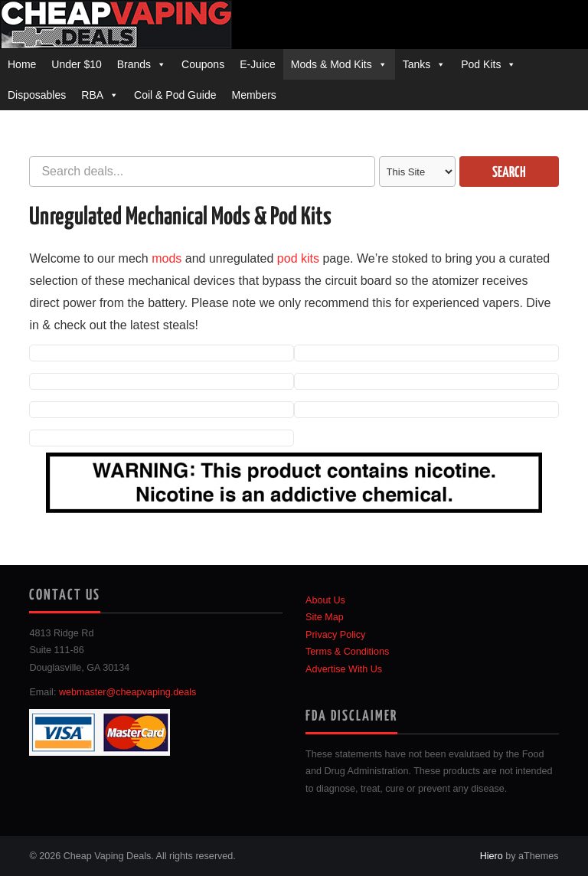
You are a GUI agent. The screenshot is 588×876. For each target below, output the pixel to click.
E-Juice (258, 64)
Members (253, 95)
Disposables (37, 95)
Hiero (492, 856)
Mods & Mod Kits (332, 64)
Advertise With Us (344, 669)
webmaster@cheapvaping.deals (127, 692)
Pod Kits (481, 64)
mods (167, 258)
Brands (134, 64)
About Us (325, 600)
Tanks (417, 64)
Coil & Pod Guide (175, 95)
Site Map (325, 617)
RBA (92, 95)
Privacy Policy (335, 635)
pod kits (298, 258)
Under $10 (76, 64)
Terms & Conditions (347, 652)
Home (22, 64)
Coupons (203, 64)
